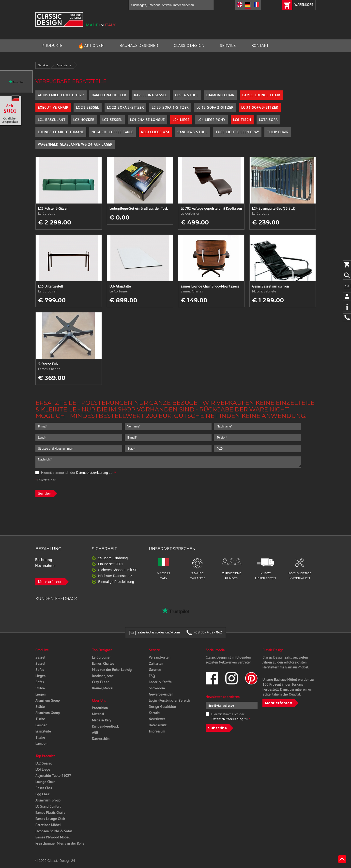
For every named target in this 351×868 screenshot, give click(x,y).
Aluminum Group (48, 700)
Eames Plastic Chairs (50, 813)
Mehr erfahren (50, 582)
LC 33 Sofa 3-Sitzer (260, 107)
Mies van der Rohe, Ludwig (112, 670)
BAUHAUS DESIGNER (139, 46)
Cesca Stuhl (187, 95)
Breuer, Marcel (103, 688)
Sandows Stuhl (192, 132)
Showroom (157, 688)
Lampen (41, 725)
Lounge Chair (45, 782)
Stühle (40, 688)
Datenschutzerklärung (92, 473)
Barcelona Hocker (109, 95)
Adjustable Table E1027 (53, 776)
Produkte (42, 650)
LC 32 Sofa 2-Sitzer (215, 107)
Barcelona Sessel (151, 95)
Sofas (40, 670)
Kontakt (154, 713)
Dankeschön (101, 739)
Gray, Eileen (101, 682)
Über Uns (99, 700)
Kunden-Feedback (105, 726)
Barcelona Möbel (48, 825)
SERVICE (228, 46)
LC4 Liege (181, 120)
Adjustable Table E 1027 (61, 95)
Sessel (40, 657)
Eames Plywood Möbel (53, 837)
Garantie (155, 670)
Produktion (100, 708)
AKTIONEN (91, 46)
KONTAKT (260, 46)
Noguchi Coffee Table (112, 132)
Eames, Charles (103, 664)
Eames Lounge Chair (261, 95)
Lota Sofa (268, 120)
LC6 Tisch (242, 120)
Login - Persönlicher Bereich (169, 700)
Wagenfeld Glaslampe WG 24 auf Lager (75, 144)
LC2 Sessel (44, 763)
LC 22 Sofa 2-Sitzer (125, 107)
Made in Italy (102, 720)
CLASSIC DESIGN (189, 46)
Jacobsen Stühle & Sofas (54, 831)
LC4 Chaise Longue (147, 120)
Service (43, 65)
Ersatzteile (64, 65)
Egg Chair (42, 794)
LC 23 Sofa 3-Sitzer (170, 107)
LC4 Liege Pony (211, 120)
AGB (95, 732)
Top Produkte (45, 756)
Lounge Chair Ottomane (61, 132)
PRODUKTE (52, 46)
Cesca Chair (44, 788)
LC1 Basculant (52, 120)
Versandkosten (160, 657)
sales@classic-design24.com (159, 632)
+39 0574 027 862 (208, 632)
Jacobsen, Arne (103, 676)
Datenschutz (158, 725)
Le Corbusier (101, 657)
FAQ (152, 676)
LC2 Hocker (84, 120)
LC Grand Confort (48, 806)
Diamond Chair (220, 95)
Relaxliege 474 (155, 132)
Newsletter (157, 719)
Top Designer (102, 650)
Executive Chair (53, 107)
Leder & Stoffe (160, 682)
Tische (40, 719)
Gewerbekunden (161, 694)
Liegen (40, 676)
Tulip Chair (278, 132)
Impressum (157, 731)
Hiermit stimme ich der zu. (76, 473)
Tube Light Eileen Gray (237, 132)
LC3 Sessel (112, 120)
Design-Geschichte (162, 707)
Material (98, 714)
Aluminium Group (48, 800)
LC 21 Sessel (88, 107)
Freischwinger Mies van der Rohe (60, 843)
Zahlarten (156, 664)
